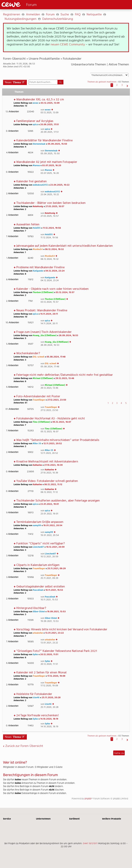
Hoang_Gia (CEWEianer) (45, 335)
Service (7, 819)
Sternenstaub (39, 144)
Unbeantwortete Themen (89, 64)
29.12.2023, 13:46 (65, 378)
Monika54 (38, 249)
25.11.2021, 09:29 (57, 569)
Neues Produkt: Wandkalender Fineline (42, 310)
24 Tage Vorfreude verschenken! (38, 715)
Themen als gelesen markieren (102, 82)
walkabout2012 (40, 185)
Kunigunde (38, 271)
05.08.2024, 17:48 (56, 357)
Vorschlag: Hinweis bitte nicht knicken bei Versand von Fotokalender (62, 629)
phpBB (88, 799)
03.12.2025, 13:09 (50, 103)
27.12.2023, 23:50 (57, 400)
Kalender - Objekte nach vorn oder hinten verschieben (52, 289)
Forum (50, 14)
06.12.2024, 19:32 (54, 249)
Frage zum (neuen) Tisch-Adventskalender (44, 332)
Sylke (35, 654)
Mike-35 (37, 444)
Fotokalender (72, 59)
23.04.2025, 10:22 (60, 185)
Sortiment (74, 819)
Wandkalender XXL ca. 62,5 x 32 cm (40, 100)
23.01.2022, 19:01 (50, 504)
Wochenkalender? (28, 353)
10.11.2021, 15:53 (54, 590)
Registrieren (12, 14)
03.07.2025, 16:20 (52, 165)
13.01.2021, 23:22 (55, 633)
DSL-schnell (39, 357)
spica (35, 125)
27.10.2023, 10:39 (53, 465)
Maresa (36, 165)
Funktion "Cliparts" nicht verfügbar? (41, 544)
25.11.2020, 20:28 (51, 698)
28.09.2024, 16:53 (68, 335)
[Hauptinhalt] (66, 409)
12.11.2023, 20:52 (53, 444)
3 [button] (122, 85)
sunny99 (37, 525)
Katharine (37, 465)
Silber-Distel (39, 612)
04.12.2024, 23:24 (55, 271)
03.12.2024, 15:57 (65, 292)
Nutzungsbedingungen (20, 19)
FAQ (78, 14)
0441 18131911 (90, 843)
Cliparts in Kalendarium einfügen (38, 565)
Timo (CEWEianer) (41, 422)
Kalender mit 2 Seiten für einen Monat (41, 673)
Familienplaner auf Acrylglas (35, 121)
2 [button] (117, 85)
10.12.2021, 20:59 (55, 547)
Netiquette (94, 14)
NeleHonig (38, 206)
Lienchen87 (38, 547)
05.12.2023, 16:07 (62, 422)
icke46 (36, 698)
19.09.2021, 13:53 (56, 612)
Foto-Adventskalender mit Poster (38, 396)
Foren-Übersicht (14, 59)
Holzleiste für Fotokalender (34, 694)
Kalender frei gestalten (32, 181)
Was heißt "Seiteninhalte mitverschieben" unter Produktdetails (58, 440)
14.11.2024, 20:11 (49, 314)
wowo (36, 103)
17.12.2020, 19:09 (56, 676)
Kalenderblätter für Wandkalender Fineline (44, 140)
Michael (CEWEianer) (43, 378)
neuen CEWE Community (68, 44)
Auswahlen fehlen (28, 224)
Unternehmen (43, 819)
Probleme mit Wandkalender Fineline (40, 267)
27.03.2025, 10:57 (55, 206)
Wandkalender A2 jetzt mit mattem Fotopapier (47, 162)
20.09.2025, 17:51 (50, 125)
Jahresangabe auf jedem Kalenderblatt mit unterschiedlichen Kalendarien (65, 246)
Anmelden (33, 14)
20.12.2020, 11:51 (49, 654)
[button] (127, 85)
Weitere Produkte (112, 819)
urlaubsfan (38, 633)
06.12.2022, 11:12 (53, 484)
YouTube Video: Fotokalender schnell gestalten (47, 481)
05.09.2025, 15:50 (57, 144)
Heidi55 (37, 228)
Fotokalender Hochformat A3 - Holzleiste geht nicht (51, 419)
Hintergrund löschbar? (31, 608)
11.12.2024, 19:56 (52, 228)
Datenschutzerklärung (58, 19)
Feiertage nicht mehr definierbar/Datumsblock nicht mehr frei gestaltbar (65, 375)
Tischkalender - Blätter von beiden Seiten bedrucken (51, 203)
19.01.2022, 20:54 (53, 525)
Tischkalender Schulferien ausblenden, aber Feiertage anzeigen (58, 501)
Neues (13, 82)
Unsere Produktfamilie (44, 59)
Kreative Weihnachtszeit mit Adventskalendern (47, 462)
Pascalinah (38, 590)
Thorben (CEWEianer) (43, 292)
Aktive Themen (119, 64)
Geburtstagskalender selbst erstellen (41, 587)
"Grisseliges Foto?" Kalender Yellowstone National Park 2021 (57, 651)
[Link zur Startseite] (32, 5)
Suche (65, 14)
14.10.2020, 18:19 (49, 719)
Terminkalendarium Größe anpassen (40, 522)
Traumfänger (39, 400)
